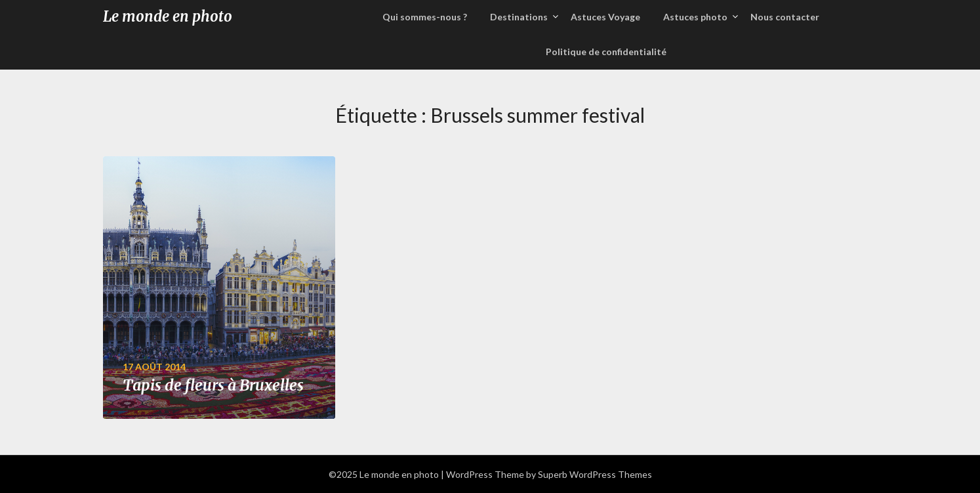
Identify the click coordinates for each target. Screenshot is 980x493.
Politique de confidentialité (606, 52)
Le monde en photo (168, 16)
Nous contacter (785, 17)
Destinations (519, 17)
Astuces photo (695, 17)
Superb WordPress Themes (595, 474)
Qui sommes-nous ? (425, 17)
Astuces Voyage (605, 17)
